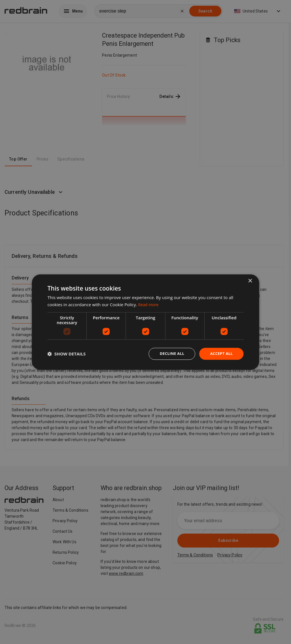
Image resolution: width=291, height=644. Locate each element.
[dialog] (145, 322)
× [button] (250, 280)
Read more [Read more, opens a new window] (149, 304)
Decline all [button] (169, 354)
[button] (66, 354)
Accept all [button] (221, 354)
